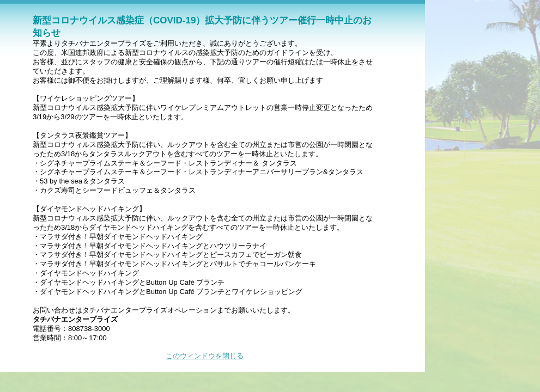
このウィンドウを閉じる (205, 356)
